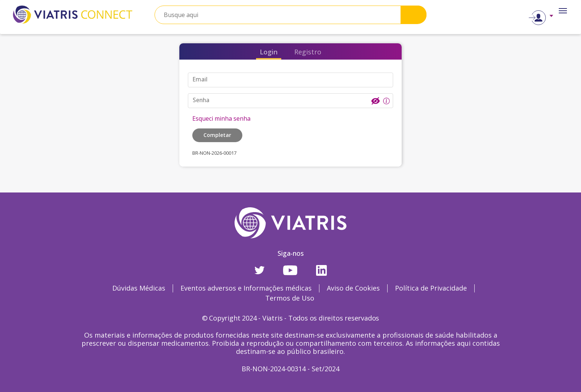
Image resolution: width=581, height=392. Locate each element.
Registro (308, 52)
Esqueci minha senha (221, 118)
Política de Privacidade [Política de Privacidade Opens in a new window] (431, 288)
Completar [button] (217, 135)
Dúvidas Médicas (139, 288)
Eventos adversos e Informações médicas (246, 288)
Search (414, 15)
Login (269, 52)
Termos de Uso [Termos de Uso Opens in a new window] (290, 298)
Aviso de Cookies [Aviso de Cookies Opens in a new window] (353, 288)
